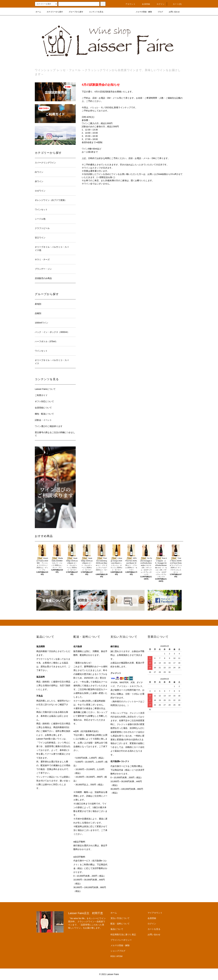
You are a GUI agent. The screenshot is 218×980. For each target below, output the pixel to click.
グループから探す (74, 12)
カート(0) (175, 4)
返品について (117, 929)
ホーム (38, 12)
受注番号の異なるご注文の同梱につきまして (55, 434)
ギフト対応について (44, 401)
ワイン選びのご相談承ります (49, 426)
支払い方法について (120, 918)
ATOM (120, 956)
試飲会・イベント (43, 420)
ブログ (159, 12)
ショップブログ (118, 951)
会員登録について (43, 408)
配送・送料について (120, 924)
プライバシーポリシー (121, 940)
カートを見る (154, 929)
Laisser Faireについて (45, 389)
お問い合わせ (172, 12)
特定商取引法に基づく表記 (123, 935)
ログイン (159, 4)
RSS (113, 956)
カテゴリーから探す (53, 12)
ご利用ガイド (41, 395)
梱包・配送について (44, 414)
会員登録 (144, 4)
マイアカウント (155, 913)
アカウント (129, 4)
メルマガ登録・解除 (142, 12)
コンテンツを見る (94, 12)
